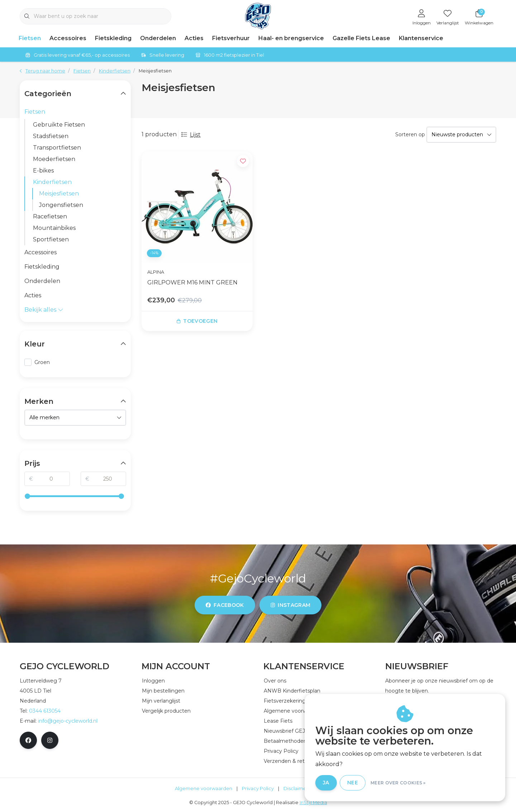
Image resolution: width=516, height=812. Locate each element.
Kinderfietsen (52, 182)
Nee (353, 783)
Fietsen (30, 38)
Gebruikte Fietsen (59, 125)
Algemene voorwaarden (204, 789)
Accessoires (68, 38)
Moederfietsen (54, 159)
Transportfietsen (57, 148)
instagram (290, 605)
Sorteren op (410, 134)
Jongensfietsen (61, 205)
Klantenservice (421, 38)
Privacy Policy (258, 789)
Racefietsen (50, 216)
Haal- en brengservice (291, 38)
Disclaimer (296, 789)
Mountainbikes (54, 228)
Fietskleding (113, 38)
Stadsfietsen (51, 136)
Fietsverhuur (231, 38)
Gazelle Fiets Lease (361, 38)
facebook (225, 605)
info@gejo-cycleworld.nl (68, 721)
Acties (194, 38)
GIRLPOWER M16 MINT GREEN (192, 282)
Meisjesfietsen (155, 71)
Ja (326, 783)
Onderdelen (158, 38)
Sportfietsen (51, 239)
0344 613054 (45, 711)
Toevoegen (197, 321)
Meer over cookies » (398, 783)
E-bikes (43, 171)
